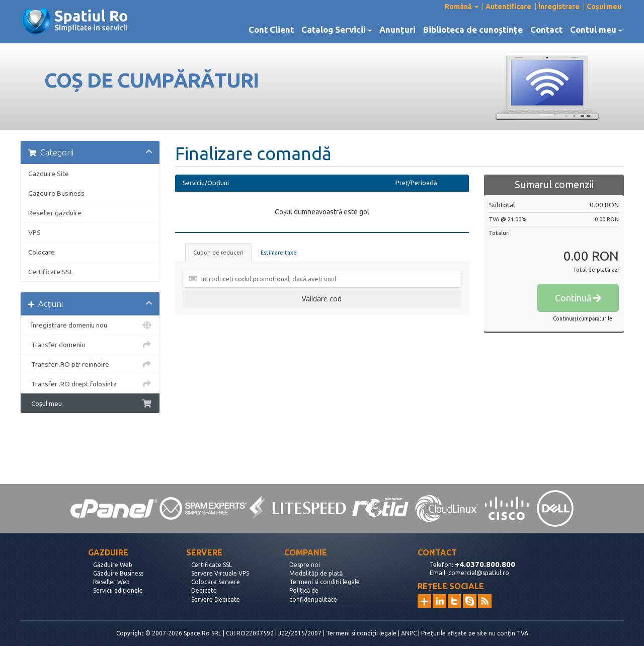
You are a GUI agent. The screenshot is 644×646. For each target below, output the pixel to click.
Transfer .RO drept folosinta (90, 384)
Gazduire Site (49, 174)
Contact (546, 30)
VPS (34, 232)
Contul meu (596, 30)
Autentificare (508, 7)
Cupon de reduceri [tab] (218, 253)
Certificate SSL (51, 272)
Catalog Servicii (337, 30)
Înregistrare (559, 7)
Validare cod (322, 299)
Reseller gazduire (55, 213)
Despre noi (305, 565)
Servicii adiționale (118, 590)
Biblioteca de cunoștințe (473, 30)
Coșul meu (604, 7)
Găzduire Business (118, 573)
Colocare (42, 252)
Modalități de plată (316, 573)
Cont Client (271, 30)
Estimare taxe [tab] (279, 253)
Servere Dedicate (216, 599)
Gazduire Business (56, 193)
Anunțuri (397, 30)
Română (462, 7)
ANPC (409, 633)
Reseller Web (111, 582)
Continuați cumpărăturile (583, 319)
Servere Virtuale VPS (220, 573)
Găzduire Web (113, 565)
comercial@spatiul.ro (479, 573)
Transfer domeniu (90, 345)
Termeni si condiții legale (325, 582)
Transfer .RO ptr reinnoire (90, 364)
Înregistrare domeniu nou (90, 325)
